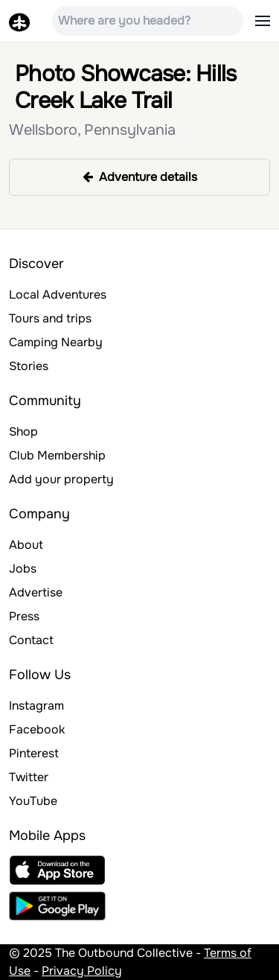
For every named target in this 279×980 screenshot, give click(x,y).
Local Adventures (58, 295)
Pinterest (34, 753)
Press (24, 616)
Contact (31, 640)
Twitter (29, 777)
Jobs (23, 569)
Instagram (36, 706)
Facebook (37, 729)
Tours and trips (50, 318)
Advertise (36, 592)
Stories (29, 366)
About (26, 545)
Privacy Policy (82, 971)
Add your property (61, 479)
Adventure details (140, 177)
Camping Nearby (56, 342)
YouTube (33, 801)
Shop (23, 432)
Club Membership (57, 455)
